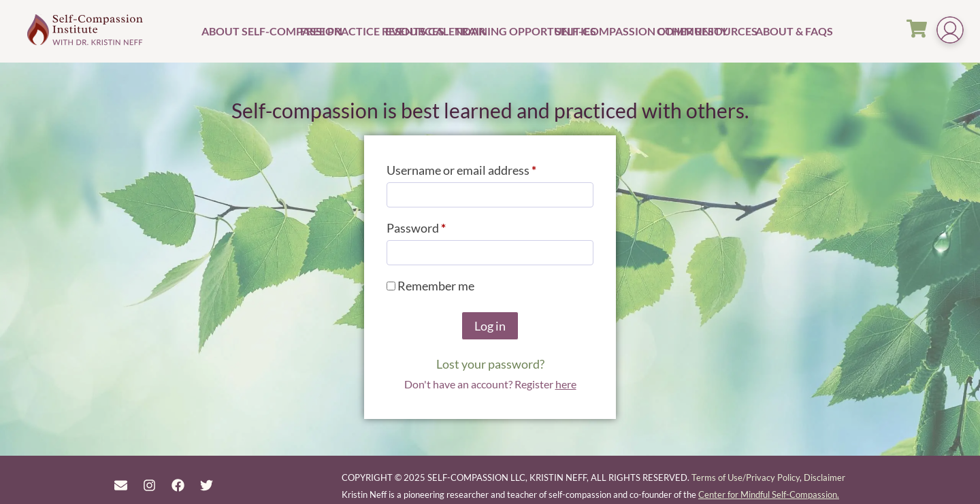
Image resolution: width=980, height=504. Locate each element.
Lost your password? (490, 364)
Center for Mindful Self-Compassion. (769, 494)
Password (440, 225)
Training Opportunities (503, 31)
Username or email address (486, 168)
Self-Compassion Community (604, 31)
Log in (490, 326)
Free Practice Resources (341, 31)
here (566, 384)
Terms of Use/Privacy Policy (746, 477)
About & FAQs (778, 31)
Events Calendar (418, 31)
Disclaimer (824, 477)
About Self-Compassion (249, 31)
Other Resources (704, 31)
